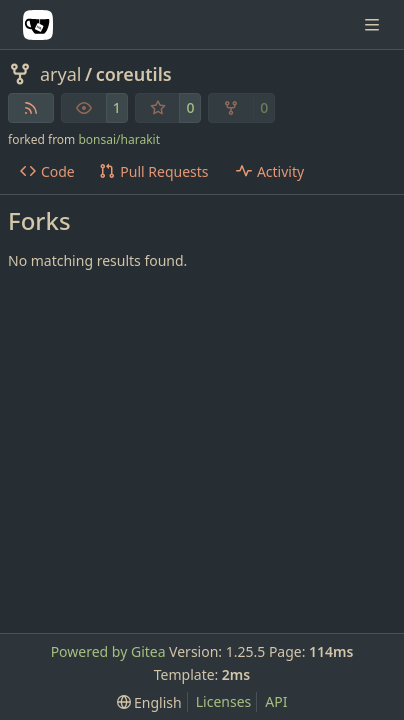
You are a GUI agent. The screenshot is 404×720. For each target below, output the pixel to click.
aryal (60, 74)
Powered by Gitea (108, 651)
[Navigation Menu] (374, 24)
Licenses (224, 701)
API (276, 701)
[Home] (38, 25)
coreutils (134, 74)
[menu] (149, 702)
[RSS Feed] (31, 108)
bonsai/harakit (119, 139)
